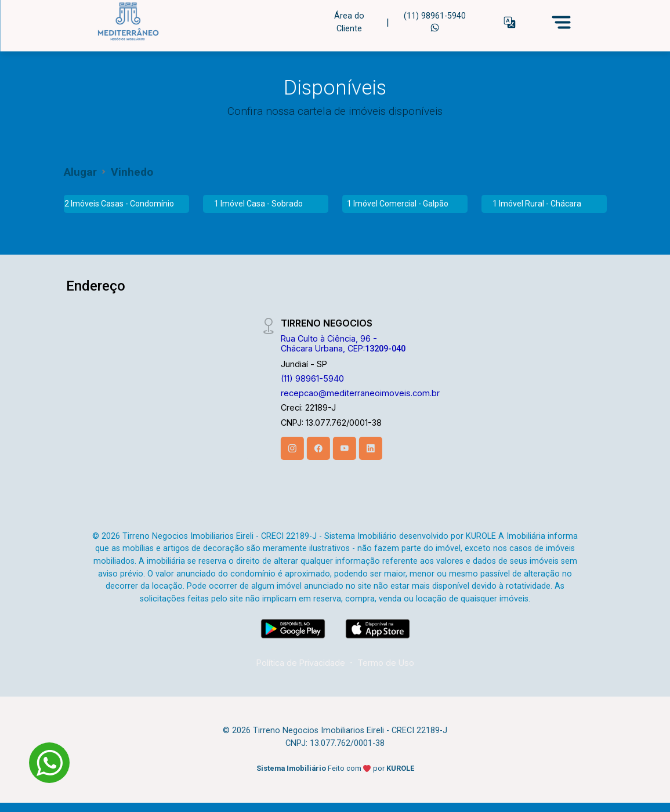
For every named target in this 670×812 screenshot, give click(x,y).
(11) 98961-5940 (435, 21)
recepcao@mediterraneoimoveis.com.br (360, 393)
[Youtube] (345, 448)
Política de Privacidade (301, 663)
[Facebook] (318, 448)
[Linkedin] (371, 448)
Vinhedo (132, 172)
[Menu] (562, 22)
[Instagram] (292, 448)
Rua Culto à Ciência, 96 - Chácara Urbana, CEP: (343, 343)
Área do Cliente (349, 22)
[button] (510, 22)
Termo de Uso (386, 663)
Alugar (80, 172)
